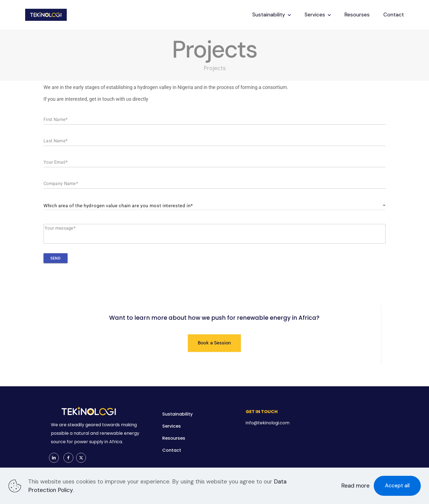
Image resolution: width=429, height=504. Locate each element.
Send (55, 258)
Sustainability (177, 414)
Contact (172, 450)
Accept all (397, 486)
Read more (355, 486)
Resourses (174, 438)
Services (172, 426)
